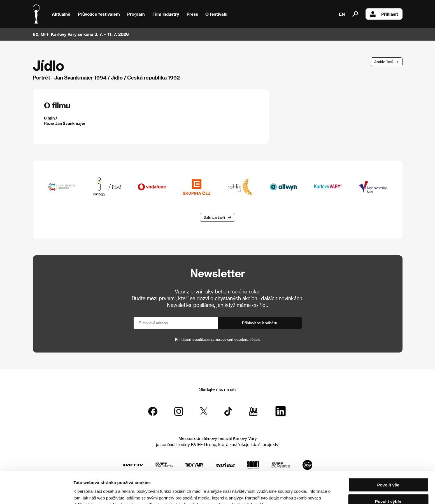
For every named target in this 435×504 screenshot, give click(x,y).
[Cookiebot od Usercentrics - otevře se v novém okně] (36, 493)
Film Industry (166, 14)
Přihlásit (384, 14)
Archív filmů (384, 62)
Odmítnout (388, 488)
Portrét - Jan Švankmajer (63, 77)
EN (342, 14)
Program (136, 14)
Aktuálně (61, 14)
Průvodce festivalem (99, 14)
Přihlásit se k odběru (260, 323)
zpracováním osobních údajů (238, 339)
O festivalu (216, 14)
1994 (100, 77)
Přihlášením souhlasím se (218, 339)
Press (192, 14)
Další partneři (214, 217)
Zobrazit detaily (295, 493)
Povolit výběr (388, 471)
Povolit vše (388, 455)
